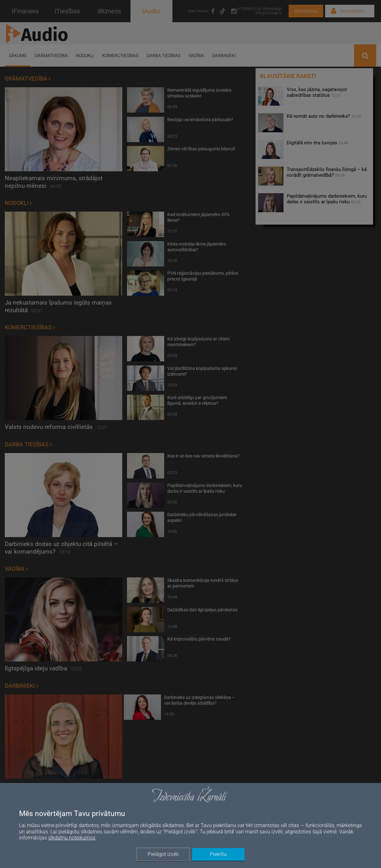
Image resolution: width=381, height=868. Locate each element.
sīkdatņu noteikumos (72, 838)
